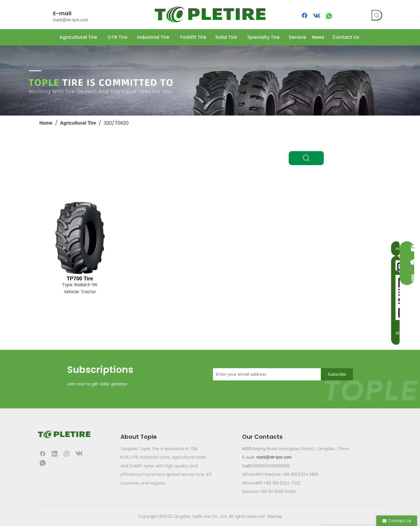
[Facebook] (305, 16)
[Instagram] (66, 453)
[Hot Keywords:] (377, 15)
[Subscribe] (337, 374)
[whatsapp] (329, 16)
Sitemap (274, 516)
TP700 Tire (80, 279)
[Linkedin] (55, 453)
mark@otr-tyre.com (71, 20)
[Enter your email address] (265, 374)
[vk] (317, 16)
